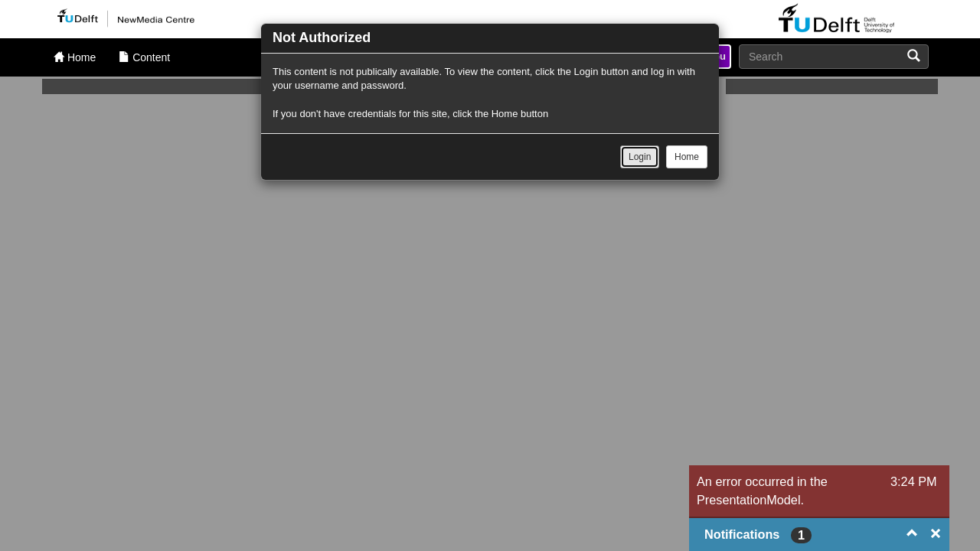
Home (687, 157)
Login (640, 157)
